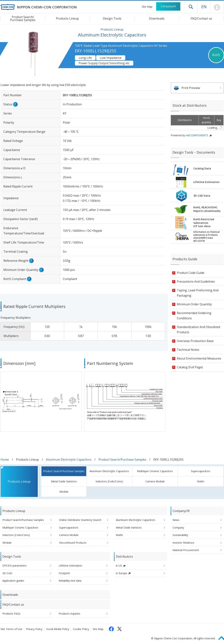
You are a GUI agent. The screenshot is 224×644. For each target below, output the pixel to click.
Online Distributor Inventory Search (80, 520)
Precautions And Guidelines (196, 282)
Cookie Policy (81, 629)
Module (64, 492)
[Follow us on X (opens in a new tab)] (120, 629)
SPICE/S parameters (14, 566)
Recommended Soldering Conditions (194, 316)
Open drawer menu (191, 7)
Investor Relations (183, 543)
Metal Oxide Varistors (64, 481)
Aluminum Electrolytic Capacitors (69, 459)
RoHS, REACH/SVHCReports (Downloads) (207, 209)
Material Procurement (186, 550)
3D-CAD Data (202, 196)
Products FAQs (11, 614)
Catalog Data (202, 168)
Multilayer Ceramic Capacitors (155, 471)
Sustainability (180, 535)
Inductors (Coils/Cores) (109, 481)
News (176, 520)
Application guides (13, 581)
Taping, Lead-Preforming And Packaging (198, 293)
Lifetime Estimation (206, 182)
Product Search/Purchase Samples (122, 459)
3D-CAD (7, 573)
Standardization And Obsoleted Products (198, 330)
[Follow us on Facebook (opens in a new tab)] (111, 629)
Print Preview (191, 88)
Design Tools (112, 18)
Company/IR (168, 6)
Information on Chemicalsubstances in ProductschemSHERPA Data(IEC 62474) (206, 236)
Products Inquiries (70, 614)
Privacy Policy (34, 629)
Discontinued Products (73, 543)
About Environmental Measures (199, 358)
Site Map (147, 7)
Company (178, 528)
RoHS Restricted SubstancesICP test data (204, 223)
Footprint (64, 573)
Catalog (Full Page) (190, 367)
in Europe (121, 573)
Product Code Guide (191, 273)
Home (5, 459)
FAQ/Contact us (201, 18)
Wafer (201, 481)
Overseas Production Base (195, 341)
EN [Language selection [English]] (204, 7)
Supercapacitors (201, 471)
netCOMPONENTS (197, 135)
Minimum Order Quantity (194, 304)
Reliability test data (70, 581)
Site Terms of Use (11, 629)
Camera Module (155, 481)
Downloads (157, 18)
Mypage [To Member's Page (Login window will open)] (217, 7)
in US (119, 566)
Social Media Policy (58, 629)
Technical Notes (188, 350)
